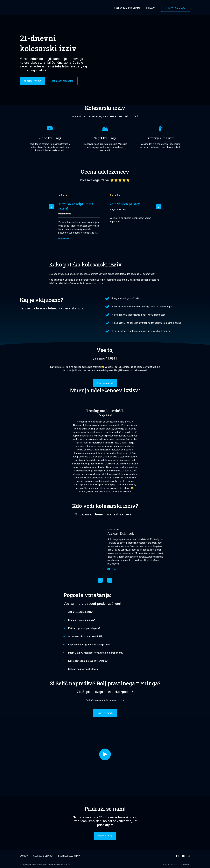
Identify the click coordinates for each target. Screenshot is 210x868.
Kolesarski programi (129, 8)
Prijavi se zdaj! (176, 8)
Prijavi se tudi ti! (105, 713)
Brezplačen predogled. (62, 81)
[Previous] (51, 207)
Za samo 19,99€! (32, 81)
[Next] (159, 207)
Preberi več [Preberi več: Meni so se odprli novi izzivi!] (64, 239)
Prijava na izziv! (105, 383)
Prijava (151, 8)
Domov (24, 855)
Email (112, 569)
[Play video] (105, 754)
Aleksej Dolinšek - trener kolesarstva (57, 855)
